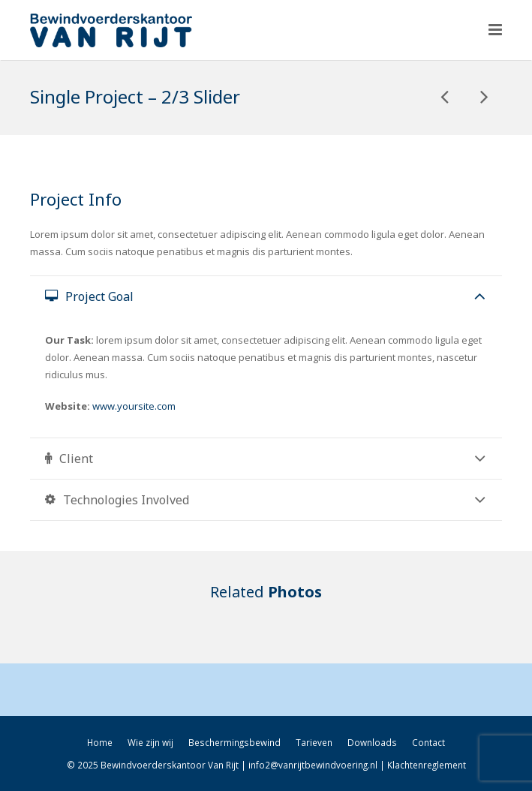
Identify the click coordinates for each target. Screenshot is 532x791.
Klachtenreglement (427, 765)
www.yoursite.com (134, 406)
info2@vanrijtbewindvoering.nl (313, 765)
